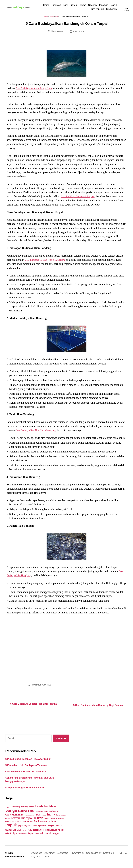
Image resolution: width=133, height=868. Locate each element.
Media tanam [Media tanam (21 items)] (17, 825)
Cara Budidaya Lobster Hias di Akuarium (48, 260)
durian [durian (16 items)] (44, 819)
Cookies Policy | (96, 857)
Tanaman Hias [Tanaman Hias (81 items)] (54, 834)
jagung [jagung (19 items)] (47, 822)
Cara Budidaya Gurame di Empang (81, 197)
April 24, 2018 (79, 32)
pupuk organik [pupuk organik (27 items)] (24, 829)
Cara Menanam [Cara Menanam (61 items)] (14, 818)
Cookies (46, 860)
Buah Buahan (70, 5)
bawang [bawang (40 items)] (16, 811)
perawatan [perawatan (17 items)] (44, 825)
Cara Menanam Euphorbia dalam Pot (26, 775)
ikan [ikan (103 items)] (40, 822)
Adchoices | (39, 857)
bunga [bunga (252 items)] (11, 814)
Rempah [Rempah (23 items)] (51, 830)
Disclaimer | (52, 857)
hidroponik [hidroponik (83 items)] (29, 822)
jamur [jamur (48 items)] (54, 822)
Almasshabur (60, 32)
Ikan (57, 17)
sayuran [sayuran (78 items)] (11, 834)
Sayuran (92, 5)
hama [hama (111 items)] (51, 818)
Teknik (113, 5)
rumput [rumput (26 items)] (59, 829)
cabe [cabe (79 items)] (31, 815)
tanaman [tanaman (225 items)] (36, 833)
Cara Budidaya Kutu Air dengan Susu (37, 89)
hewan (44, 685)
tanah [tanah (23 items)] (25, 834)
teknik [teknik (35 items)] (8, 837)
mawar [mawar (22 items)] (8, 825)
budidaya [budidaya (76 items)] (50, 810)
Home (46, 5)
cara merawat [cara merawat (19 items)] (30, 819)
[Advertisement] (66, 649)
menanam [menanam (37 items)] (28, 825)
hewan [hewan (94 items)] (15, 822)
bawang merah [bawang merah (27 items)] (28, 811)
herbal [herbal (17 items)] (7, 822)
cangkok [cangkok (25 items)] (39, 815)
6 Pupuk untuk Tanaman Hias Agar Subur (28, 763)
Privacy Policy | (79, 857)
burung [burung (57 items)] (22, 815)
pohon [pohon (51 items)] (52, 825)
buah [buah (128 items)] (39, 810)
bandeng (36, 685)
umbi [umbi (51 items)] (48, 837)
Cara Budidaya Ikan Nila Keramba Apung (39, 431)
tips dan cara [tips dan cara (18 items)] (22, 837)
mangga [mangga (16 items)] (61, 822)
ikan (50, 685)
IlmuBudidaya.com (16, 860)
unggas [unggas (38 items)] (56, 837)
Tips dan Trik (97, 9)
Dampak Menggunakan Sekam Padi (25, 791)
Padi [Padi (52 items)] (36, 825)
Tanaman (56, 5)
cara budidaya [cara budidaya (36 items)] (51, 815)
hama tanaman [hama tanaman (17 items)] (61, 819)
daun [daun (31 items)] (38, 819)
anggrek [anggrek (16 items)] (8, 811)
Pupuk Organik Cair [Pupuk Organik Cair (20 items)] (39, 830)
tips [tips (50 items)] (15, 837)
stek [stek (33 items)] (19, 834)
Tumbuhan (111, 9)
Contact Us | (65, 857)
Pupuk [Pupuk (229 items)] (11, 829)
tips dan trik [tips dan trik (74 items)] (36, 837)
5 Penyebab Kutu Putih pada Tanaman (26, 769)
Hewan (82, 5)
